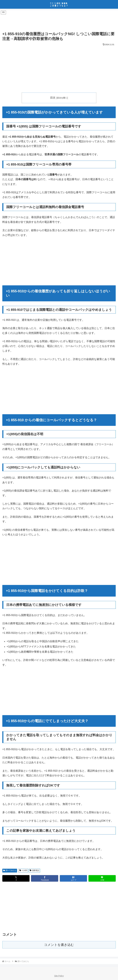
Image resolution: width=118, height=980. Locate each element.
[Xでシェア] (16, 879)
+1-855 (23, 870)
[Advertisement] (59, 21)
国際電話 (34, 870)
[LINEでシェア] (102, 879)
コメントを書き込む (59, 945)
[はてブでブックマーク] (73, 879)
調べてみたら (10, 870)
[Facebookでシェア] (45, 879)
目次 (53, 98)
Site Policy (59, 976)
